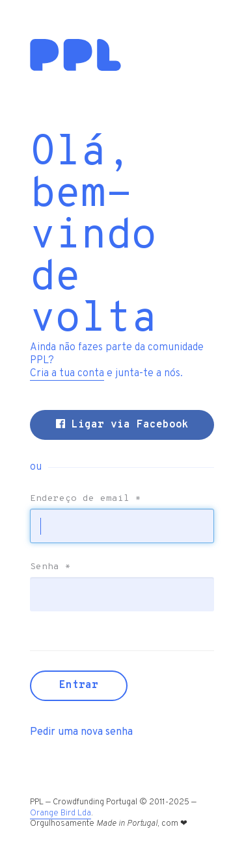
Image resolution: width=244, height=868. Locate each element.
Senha (50, 567)
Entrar (79, 685)
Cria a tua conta (67, 374)
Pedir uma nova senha (81, 732)
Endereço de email (86, 499)
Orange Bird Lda (61, 813)
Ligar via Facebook (122, 425)
